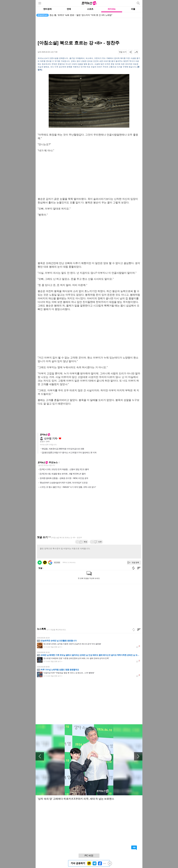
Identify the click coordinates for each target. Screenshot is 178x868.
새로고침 (59, 463)
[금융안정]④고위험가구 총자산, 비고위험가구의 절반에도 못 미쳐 (69, 453)
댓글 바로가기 (134, 848)
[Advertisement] (89, 29)
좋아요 (60, 439)
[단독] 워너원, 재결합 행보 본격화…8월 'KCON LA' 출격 (63, 474)
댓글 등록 (135, 563)
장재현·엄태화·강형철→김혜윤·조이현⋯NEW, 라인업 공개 (64, 478)
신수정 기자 (51, 439)
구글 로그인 (50, 563)
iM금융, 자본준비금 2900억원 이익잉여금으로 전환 (63, 449)
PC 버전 (89, 856)
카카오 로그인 (45, 563)
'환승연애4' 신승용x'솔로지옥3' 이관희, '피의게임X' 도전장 (64, 483)
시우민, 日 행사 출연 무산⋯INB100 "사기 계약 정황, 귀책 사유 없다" (68, 487)
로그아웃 (57, 562)
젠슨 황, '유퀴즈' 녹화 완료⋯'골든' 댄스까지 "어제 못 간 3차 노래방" (81, 15)
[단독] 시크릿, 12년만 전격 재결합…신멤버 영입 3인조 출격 (64, 469)
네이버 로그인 (40, 563)
